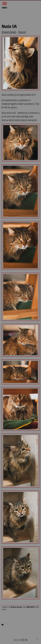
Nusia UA (22, 31)
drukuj (3, 624)
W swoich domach (9, 31)
